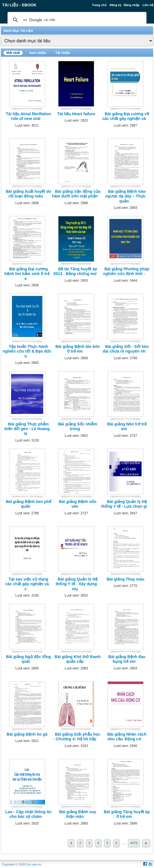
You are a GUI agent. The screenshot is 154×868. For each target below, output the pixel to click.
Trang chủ (99, 5)
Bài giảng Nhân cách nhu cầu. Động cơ (127, 737)
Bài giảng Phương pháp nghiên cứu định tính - (126, 271)
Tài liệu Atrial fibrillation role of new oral (28, 116)
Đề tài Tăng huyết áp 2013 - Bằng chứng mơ (75, 271)
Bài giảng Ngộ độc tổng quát (29, 659)
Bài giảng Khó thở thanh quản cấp (78, 659)
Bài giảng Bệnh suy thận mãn (78, 814)
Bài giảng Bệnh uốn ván (78, 504)
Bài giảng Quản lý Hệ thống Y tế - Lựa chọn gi (124, 504)
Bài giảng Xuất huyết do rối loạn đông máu (29, 194)
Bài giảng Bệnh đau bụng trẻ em (127, 659)
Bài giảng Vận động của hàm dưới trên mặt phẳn (76, 194)
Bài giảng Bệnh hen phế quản (29, 504)
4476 (134, 843)
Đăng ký (116, 5)
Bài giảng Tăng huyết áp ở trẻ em (127, 814)
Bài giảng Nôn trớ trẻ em (127, 426)
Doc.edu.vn (34, 864)
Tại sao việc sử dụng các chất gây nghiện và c (27, 584)
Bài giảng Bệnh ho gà (27, 734)
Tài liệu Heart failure (76, 114)
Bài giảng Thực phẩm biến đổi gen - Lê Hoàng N (27, 429)
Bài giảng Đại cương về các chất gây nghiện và (126, 116)
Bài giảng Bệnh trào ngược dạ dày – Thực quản (125, 196)
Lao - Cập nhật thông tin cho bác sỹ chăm (28, 814)
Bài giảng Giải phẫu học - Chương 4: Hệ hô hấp (77, 737)
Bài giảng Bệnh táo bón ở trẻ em (78, 349)
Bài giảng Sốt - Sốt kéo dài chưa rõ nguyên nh (126, 349)
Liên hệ (148, 5)
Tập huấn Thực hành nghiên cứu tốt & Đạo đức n (27, 351)
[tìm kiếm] (76, 20)
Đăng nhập (132, 5)
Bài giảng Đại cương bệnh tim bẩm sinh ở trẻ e (27, 274)
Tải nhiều (63, 53)
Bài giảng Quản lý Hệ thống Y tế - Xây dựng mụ (77, 584)
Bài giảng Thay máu (125, 579)
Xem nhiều (38, 53)
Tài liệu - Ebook (19, 5)
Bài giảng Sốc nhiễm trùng (78, 426)
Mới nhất (13, 53)
